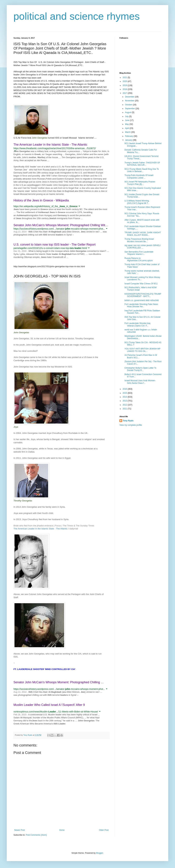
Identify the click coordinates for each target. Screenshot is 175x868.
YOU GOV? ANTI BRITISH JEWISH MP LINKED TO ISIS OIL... (142, 350)
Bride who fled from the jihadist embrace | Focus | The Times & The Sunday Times (54, 526)
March (128, 132)
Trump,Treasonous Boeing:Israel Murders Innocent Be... (139, 240)
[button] (15, 151)
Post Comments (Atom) (36, 835)
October (129, 105)
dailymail (74, 529)
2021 (125, 78)
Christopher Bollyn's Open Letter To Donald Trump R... (140, 369)
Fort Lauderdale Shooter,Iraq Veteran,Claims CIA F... (137, 324)
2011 (125, 409)
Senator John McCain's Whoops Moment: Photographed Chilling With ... (62, 225)
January (129, 140)
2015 (125, 393)
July (127, 116)
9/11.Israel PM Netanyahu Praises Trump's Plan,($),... (140, 183)
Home (62, 830)
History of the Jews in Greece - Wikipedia (41, 200)
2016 (125, 389)
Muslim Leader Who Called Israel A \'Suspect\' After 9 (49, 705)
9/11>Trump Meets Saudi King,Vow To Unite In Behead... (142, 170)
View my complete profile (131, 425)
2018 (125, 89)
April (127, 128)
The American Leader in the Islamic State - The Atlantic (50, 145)
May (127, 124)
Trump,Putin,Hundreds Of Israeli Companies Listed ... (139, 176)
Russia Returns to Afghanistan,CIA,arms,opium (139, 259)
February (129, 136)
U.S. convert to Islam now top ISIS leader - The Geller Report (55, 245)
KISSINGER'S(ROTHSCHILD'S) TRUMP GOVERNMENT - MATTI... (143, 295)
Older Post (104, 830)
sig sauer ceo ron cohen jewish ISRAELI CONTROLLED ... (143, 247)
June (127, 120)
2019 (125, 85)
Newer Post (20, 830)
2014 (125, 397)
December (130, 97)
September (130, 109)
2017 (125, 93)
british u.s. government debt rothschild (142, 300)
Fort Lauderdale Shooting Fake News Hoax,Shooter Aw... (141, 305)
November (130, 101)
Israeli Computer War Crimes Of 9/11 (141, 284)
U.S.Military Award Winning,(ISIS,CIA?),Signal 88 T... (137, 202)
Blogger (100, 853)
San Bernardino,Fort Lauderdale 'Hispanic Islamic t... (139, 253)
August (128, 112)
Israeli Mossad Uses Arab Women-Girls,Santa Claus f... (140, 382)
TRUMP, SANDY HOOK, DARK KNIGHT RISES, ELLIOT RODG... (143, 234)
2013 (125, 401)
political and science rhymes (77, 16)
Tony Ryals (128, 421)
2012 (125, 405)
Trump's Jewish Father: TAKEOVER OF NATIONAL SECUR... (142, 164)
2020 (125, 81)
